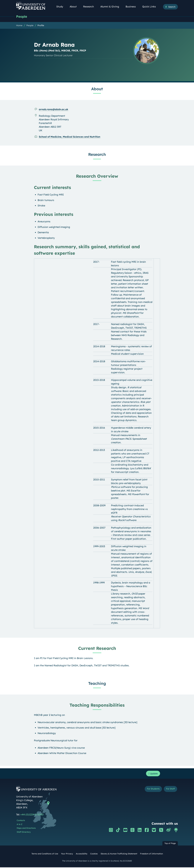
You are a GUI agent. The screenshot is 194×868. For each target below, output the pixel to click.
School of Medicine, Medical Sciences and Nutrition (70, 137)
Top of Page (170, 844)
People (22, 17)
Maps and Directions (26, 829)
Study (61, 7)
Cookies (94, 855)
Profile (41, 25)
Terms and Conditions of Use (45, 855)
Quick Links (151, 7)
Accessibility (82, 855)
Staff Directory (24, 833)
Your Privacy (67, 855)
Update (152, 774)
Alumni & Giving (111, 7)
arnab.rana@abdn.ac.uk (53, 109)
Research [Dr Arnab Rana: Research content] (97, 154)
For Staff (169, 790)
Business (132, 7)
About (75, 7)
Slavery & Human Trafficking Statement (119, 855)
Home (19, 25)
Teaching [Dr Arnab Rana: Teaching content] (97, 683)
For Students (149, 790)
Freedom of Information (151, 855)
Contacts (21, 821)
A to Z (19, 825)
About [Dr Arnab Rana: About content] (97, 89)
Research (90, 7)
